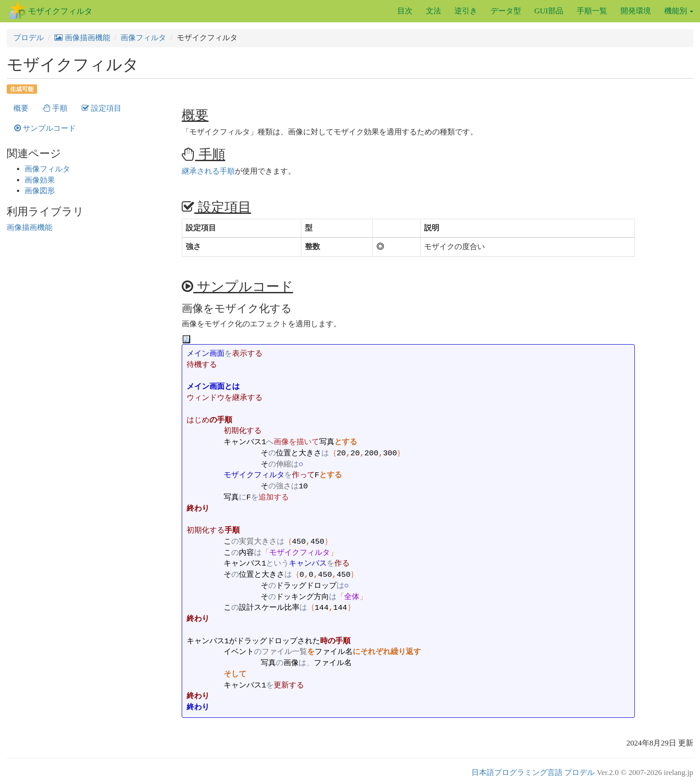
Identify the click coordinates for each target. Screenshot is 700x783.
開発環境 (636, 11)
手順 (55, 108)
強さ (193, 247)
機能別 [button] (679, 11)
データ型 (506, 11)
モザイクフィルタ (60, 11)
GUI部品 (549, 11)
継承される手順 (208, 171)
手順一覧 (592, 11)
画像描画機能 (82, 38)
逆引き (466, 11)
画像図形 (40, 191)
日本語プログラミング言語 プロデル (533, 773)
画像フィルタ (143, 38)
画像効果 (40, 180)
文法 (433, 11)
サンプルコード (45, 128)
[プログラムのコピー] (186, 339)
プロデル (29, 38)
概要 (21, 108)
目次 (405, 11)
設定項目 (101, 108)
